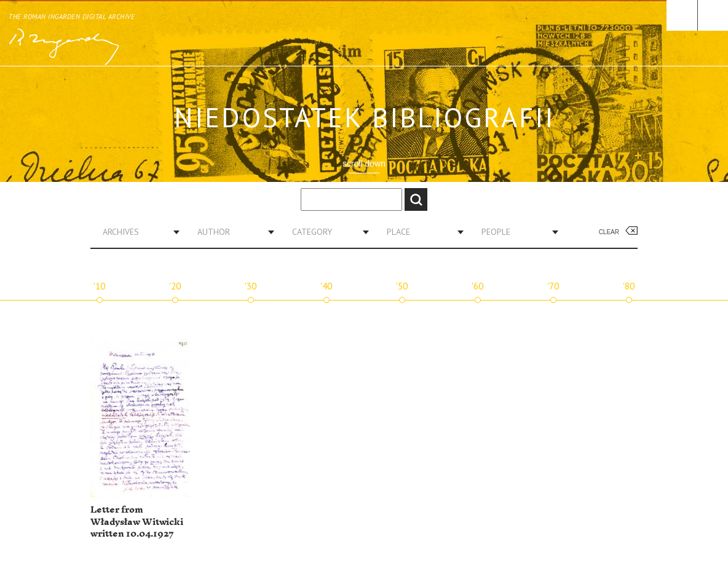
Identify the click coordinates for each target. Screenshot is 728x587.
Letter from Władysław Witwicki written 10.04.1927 (137, 522)
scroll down (364, 163)
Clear (609, 232)
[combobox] (136, 232)
